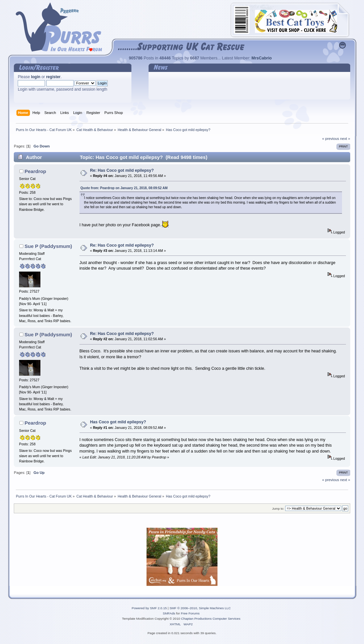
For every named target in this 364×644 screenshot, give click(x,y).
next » (345, 139)
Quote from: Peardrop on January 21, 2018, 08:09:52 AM (124, 188)
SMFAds (169, 613)
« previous (330, 139)
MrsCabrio (262, 58)
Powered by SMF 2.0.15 (149, 608)
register (53, 77)
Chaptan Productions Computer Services (211, 619)
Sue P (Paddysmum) (48, 246)
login (36, 77)
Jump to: (278, 509)
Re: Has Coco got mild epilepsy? (122, 170)
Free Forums (190, 613)
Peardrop (35, 171)
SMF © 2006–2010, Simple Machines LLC (200, 608)
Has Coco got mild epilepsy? (118, 422)
